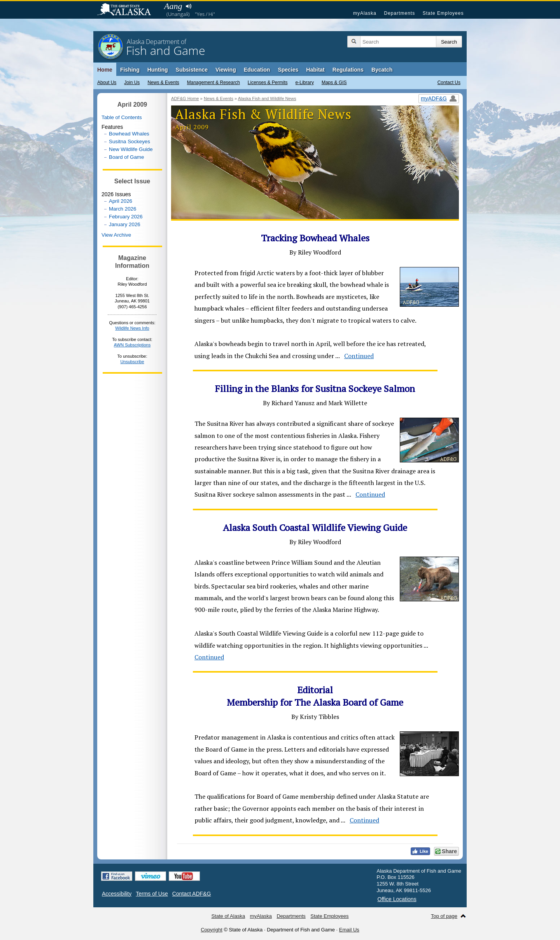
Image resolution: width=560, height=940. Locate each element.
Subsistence (192, 70)
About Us (107, 83)
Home (105, 70)
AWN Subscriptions (132, 345)
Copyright (212, 930)
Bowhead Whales (129, 134)
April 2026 (121, 201)
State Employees (443, 13)
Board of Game (126, 157)
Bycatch (382, 70)
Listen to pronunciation (188, 6)
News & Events (163, 83)
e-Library (305, 83)
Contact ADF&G (192, 894)
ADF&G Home (185, 98)
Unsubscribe (132, 362)
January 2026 (125, 224)
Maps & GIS (334, 83)
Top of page (444, 916)
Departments (399, 13)
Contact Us (449, 83)
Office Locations (397, 899)
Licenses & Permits (268, 83)
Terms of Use (152, 894)
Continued (359, 356)
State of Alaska (128, 10)
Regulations (348, 70)
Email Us (349, 930)
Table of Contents (122, 117)
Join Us (132, 83)
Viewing (226, 70)
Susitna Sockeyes (129, 141)
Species (288, 70)
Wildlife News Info (132, 328)
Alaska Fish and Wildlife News (267, 98)
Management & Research (213, 83)
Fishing (130, 70)
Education (257, 70)
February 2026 (126, 217)
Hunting (158, 70)
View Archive (116, 235)
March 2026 (122, 209)
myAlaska (365, 13)
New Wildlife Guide (131, 149)
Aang (173, 6)
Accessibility (117, 894)
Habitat (315, 70)
